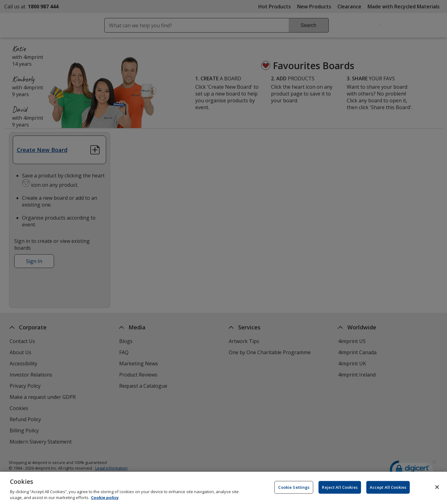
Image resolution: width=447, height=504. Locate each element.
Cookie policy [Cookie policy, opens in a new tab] (105, 499)
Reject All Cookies (340, 488)
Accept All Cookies (388, 488)
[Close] (437, 488)
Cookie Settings (294, 488)
